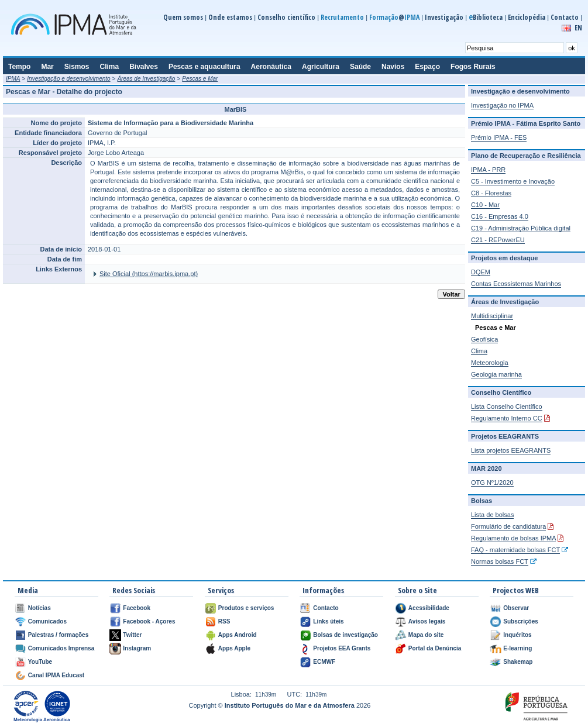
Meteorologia (490, 363)
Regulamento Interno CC (507, 418)
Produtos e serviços (246, 608)
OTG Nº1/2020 (492, 483)
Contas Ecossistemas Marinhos (516, 284)
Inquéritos (517, 635)
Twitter (132, 635)
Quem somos (183, 17)
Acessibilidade (429, 608)
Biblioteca (486, 17)
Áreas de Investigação (146, 79)
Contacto (565, 17)
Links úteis (328, 621)
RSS (224, 621)
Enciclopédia (527, 17)
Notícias (39, 608)
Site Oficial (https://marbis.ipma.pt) (149, 274)
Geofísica (484, 339)
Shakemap (518, 662)
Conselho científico (286, 17)
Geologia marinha (496, 374)
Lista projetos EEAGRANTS (511, 450)
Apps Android (238, 635)
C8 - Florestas (491, 193)
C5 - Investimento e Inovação (513, 181)
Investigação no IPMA (502, 105)
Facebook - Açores (149, 621)
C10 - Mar (485, 205)
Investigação (444, 17)
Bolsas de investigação (345, 635)
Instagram (137, 648)
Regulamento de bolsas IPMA (513, 538)
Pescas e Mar (200, 79)
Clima (479, 351)
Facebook (137, 608)
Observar (516, 608)
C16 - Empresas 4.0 (500, 216)
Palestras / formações (58, 635)
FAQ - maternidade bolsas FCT (515, 550)
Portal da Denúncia (435, 648)
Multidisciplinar (492, 316)
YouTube (40, 662)
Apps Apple (234, 648)
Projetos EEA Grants (342, 648)
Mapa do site (426, 635)
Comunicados (47, 621)
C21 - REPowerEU (498, 240)
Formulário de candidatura (508, 526)
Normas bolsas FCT (500, 561)
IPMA (13, 79)
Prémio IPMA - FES (499, 137)
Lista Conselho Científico (507, 406)
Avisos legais (427, 621)
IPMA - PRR (488, 170)
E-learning (517, 648)
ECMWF (324, 662)
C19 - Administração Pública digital (521, 228)
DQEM (481, 272)
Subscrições (520, 621)
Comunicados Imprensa (61, 648)
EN (578, 28)
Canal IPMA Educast (56, 675)
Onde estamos (230, 17)
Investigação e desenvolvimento (68, 79)
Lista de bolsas (492, 515)
